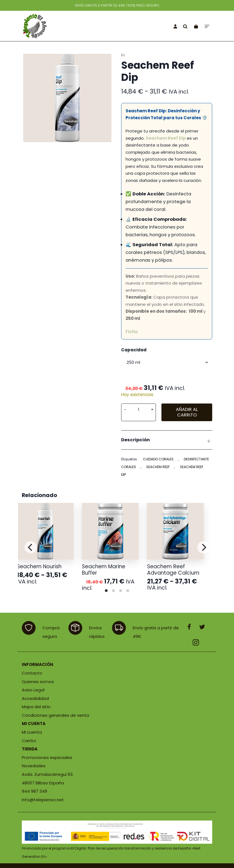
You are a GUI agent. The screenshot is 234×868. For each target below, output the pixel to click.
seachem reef (158, 467)
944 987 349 (34, 791)
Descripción (167, 441)
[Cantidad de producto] (139, 410)
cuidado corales (158, 459)
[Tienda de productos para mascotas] (58, 26)
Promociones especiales (47, 757)
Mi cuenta (32, 732)
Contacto (32, 673)
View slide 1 (106, 591)
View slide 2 (113, 591)
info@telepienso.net (43, 800)
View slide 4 (128, 591)
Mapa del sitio (36, 707)
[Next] (203, 547)
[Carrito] (196, 26)
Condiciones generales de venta (55, 715)
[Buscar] (185, 26)
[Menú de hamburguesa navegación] (207, 26)
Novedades (34, 766)
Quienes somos (38, 682)
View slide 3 (121, 591)
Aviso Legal (33, 690)
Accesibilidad (35, 698)
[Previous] (31, 547)
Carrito (29, 741)
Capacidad (134, 350)
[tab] (167, 440)
